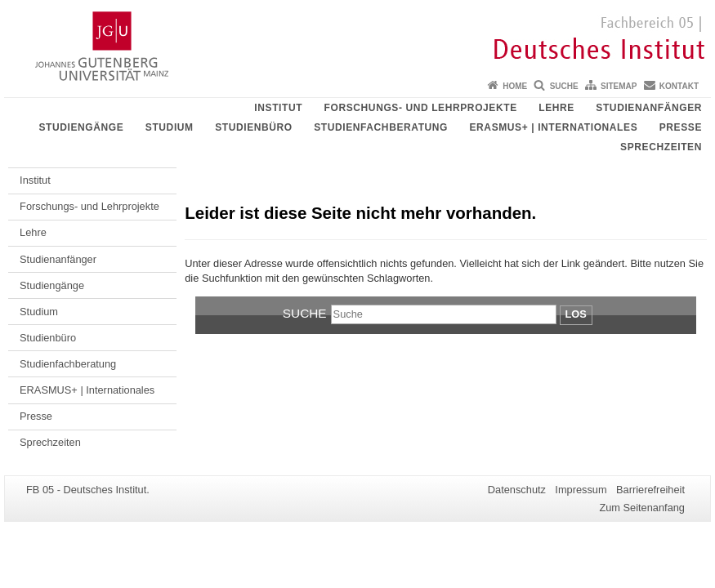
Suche (564, 86)
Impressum (581, 490)
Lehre (556, 108)
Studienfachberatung (381, 127)
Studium (170, 127)
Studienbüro (254, 127)
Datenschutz (517, 490)
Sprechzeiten (661, 147)
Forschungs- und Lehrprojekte (421, 108)
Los (576, 314)
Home (515, 86)
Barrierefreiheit (650, 490)
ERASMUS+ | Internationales (554, 127)
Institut (278, 108)
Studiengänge (81, 127)
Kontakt (679, 86)
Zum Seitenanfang (642, 508)
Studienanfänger (649, 108)
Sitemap (619, 86)
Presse (681, 127)
